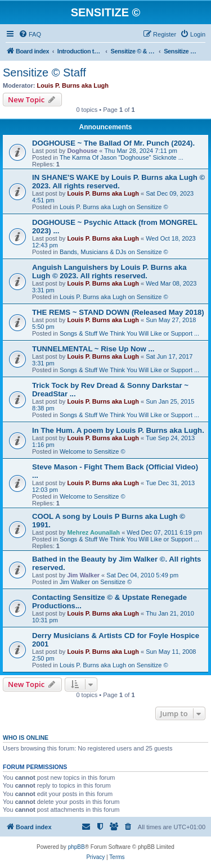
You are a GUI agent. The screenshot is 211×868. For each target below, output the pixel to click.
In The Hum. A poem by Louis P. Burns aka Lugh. (118, 430)
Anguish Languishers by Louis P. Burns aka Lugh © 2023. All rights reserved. (109, 272)
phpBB (77, 847)
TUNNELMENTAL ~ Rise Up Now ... (93, 349)
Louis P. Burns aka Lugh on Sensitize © (114, 207)
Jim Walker (83, 575)
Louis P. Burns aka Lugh (73, 85)
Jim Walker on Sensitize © (96, 582)
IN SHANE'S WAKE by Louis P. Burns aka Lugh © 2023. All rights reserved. (118, 182)
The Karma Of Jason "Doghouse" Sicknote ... (122, 157)
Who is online (26, 738)
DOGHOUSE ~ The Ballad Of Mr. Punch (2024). (113, 143)
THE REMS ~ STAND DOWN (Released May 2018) (118, 312)
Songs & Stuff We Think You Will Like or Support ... (129, 333)
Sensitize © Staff (44, 73)
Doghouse (82, 151)
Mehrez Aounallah (93, 532)
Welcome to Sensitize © (93, 451)
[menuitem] (30, 34)
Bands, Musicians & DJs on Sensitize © (114, 252)
